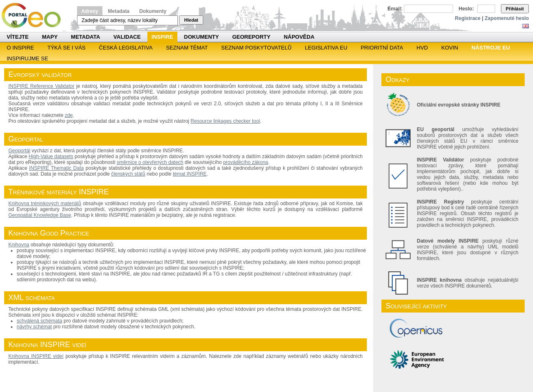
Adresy (90, 11)
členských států (128, 174)
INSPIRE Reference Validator (41, 86)
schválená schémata (39, 321)
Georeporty (252, 37)
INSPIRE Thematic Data (56, 168)
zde (68, 115)
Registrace (468, 18)
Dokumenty (153, 11)
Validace (127, 37)
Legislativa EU (326, 48)
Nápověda (299, 37)
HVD (422, 48)
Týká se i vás (67, 48)
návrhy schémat (34, 327)
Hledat (191, 20)
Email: (395, 9)
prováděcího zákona (246, 162)
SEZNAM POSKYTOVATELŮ (256, 48)
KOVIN (450, 48)
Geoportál (19, 151)
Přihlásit (515, 9)
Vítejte (18, 37)
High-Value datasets (51, 156)
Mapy (50, 37)
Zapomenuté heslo (507, 18)
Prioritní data (382, 48)
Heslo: (466, 9)
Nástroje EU (491, 48)
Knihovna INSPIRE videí (36, 356)
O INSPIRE (20, 48)
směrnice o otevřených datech (150, 162)
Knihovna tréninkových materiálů (45, 203)
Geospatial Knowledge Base (40, 215)
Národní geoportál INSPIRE (34, 16)
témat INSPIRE (190, 174)
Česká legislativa (126, 48)
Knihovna (19, 245)
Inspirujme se (27, 58)
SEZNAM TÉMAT (187, 48)
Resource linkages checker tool (225, 121)
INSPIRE (162, 37)
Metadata (119, 11)
